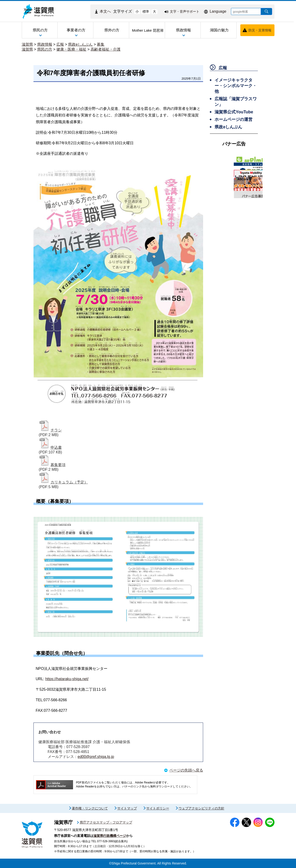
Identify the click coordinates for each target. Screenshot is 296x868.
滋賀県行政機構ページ (110, 836)
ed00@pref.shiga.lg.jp (96, 757)
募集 (101, 44)
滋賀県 (27, 44)
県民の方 (45, 49)
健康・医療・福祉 (71, 49)
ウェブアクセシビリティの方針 (201, 808)
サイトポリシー (158, 808)
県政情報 (45, 44)
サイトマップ (127, 808)
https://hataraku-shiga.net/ (67, 679)
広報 (60, 44)
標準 (146, 11)
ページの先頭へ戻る (186, 770)
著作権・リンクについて (90, 808)
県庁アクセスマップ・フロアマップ (106, 822)
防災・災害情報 (260, 30)
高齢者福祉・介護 (106, 49)
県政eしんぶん (80, 44)
